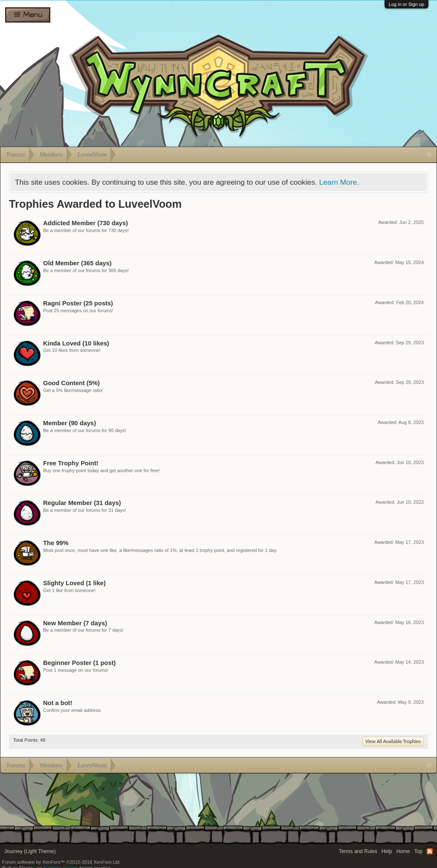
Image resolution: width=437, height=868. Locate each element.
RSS (430, 851)
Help (387, 851)
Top (418, 851)
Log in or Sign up (406, 4)
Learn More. (339, 182)
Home (403, 851)
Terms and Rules (358, 851)
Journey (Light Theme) (30, 851)
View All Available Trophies (393, 741)
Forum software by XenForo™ (61, 862)
